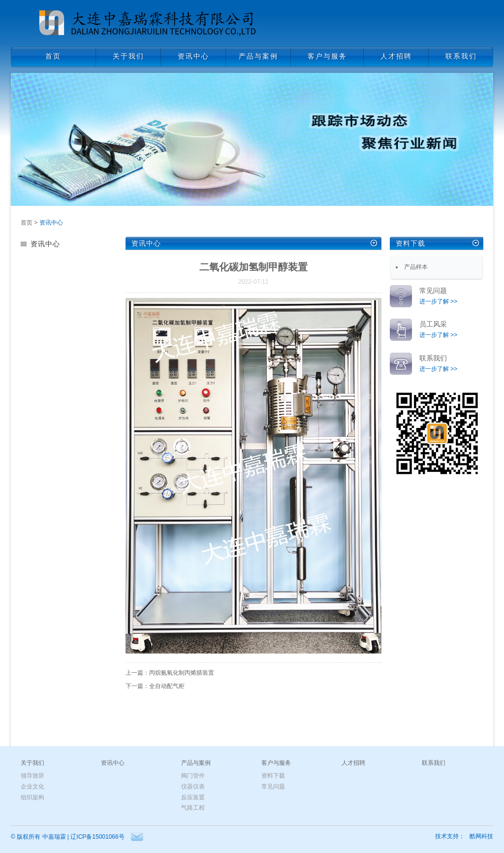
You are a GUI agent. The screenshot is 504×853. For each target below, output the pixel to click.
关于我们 (32, 763)
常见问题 (273, 787)
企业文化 (32, 787)
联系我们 (434, 763)
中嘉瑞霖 (54, 837)
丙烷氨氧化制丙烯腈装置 (182, 673)
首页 (27, 223)
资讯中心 (51, 223)
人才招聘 (353, 763)
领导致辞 (32, 776)
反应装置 (193, 797)
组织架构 (32, 797)
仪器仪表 (193, 787)
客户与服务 (276, 763)
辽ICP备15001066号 (97, 837)
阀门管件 (193, 776)
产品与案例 (196, 763)
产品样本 (416, 267)
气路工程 (193, 808)
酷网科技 (481, 836)
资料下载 (410, 243)
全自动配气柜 (167, 686)
